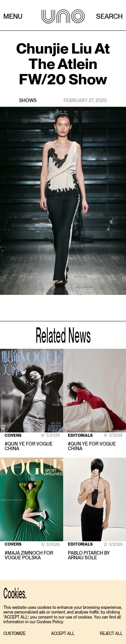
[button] (14, 634)
